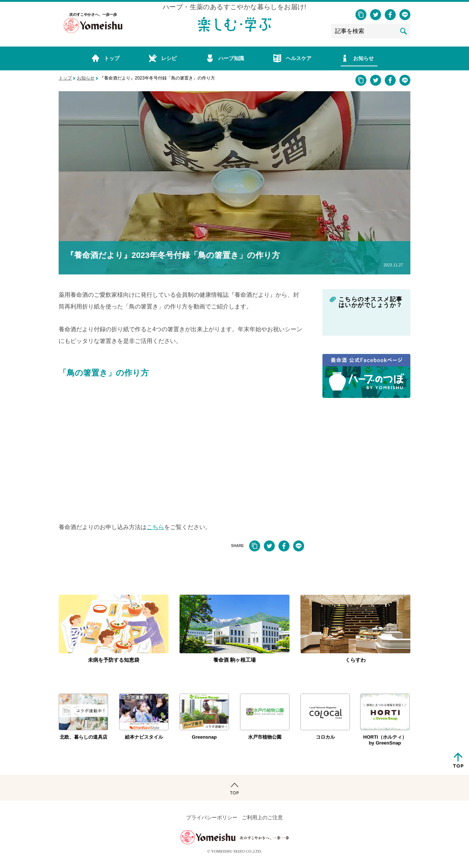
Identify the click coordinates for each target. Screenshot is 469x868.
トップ (65, 78)
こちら (155, 527)
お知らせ (86, 78)
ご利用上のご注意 (262, 818)
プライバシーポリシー (212, 818)
